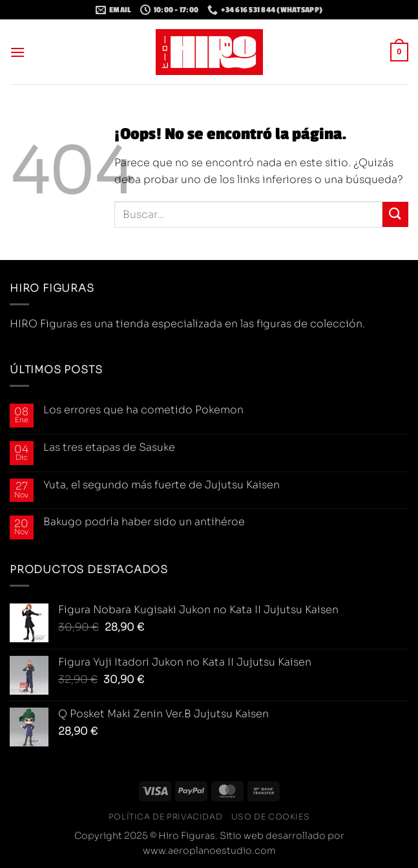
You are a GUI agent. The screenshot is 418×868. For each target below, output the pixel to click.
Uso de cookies (271, 817)
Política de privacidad (165, 817)
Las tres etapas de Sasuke (109, 447)
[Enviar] (395, 214)
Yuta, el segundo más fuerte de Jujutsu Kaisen (162, 485)
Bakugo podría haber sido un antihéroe (144, 522)
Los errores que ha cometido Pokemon (143, 410)
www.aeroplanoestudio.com (209, 851)
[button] (17, 52)
